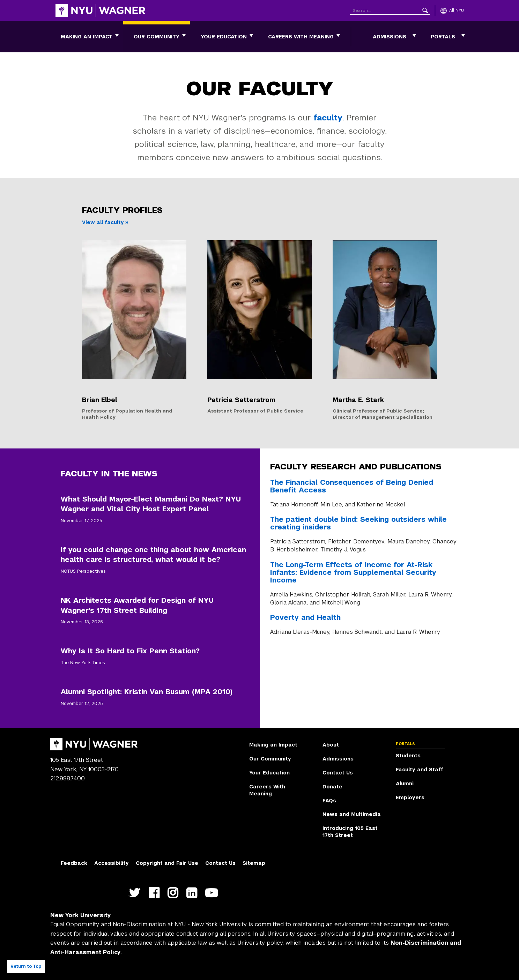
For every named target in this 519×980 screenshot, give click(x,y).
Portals (443, 37)
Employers (410, 797)
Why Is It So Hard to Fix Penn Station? (130, 651)
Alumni (405, 784)
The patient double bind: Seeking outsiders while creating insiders (358, 523)
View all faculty (103, 222)
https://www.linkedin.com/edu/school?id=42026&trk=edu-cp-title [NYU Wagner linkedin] (193, 897)
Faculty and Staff (420, 770)
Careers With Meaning (301, 37)
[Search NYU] (390, 9)
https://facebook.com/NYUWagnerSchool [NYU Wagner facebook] (155, 897)
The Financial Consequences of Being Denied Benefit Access (352, 486)
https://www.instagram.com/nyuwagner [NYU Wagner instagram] (174, 897)
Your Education (224, 37)
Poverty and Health (305, 617)
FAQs (329, 801)
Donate (332, 787)
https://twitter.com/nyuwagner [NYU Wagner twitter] (136, 897)
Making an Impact (87, 37)
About (331, 745)
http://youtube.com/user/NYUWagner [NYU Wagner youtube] (213, 897)
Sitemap (254, 863)
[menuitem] (87, 37)
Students (408, 756)
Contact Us (338, 773)
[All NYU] (452, 10)
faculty (328, 118)
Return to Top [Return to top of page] (26, 966)
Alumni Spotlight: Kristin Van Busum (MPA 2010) (147, 692)
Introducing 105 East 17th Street (350, 832)
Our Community (157, 37)
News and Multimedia (352, 814)
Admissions (390, 37)
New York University (81, 915)
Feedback (74, 863)
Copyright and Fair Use (167, 863)
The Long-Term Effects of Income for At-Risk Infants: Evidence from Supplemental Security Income (353, 572)
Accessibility (112, 863)
